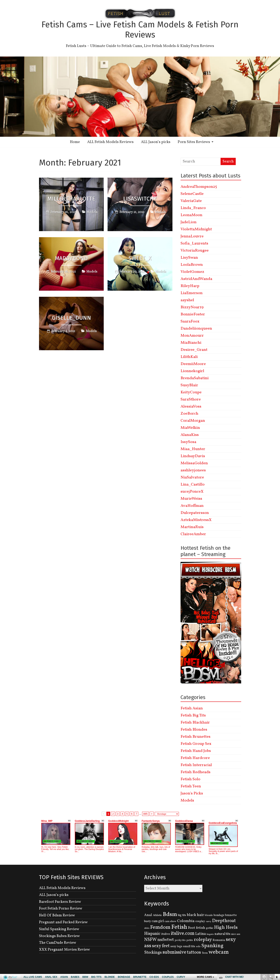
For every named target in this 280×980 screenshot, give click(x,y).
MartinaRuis (192, 527)
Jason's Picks (192, 793)
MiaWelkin (190, 428)
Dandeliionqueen (196, 329)
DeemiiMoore (193, 364)
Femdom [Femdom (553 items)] (160, 927)
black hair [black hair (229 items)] (195, 915)
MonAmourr (192, 336)
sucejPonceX (192, 492)
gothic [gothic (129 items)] (210, 928)
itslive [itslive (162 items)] (166, 934)
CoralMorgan (193, 421)
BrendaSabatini (195, 378)
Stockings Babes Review (59, 936)
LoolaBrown (192, 265)
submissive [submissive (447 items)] (174, 952)
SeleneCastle (192, 194)
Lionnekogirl (192, 371)
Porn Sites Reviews (194, 142)
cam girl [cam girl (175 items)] (158, 921)
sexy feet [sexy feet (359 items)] (161, 946)
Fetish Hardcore (195, 758)
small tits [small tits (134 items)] (189, 946)
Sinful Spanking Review (59, 929)
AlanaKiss (190, 435)
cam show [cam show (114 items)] (170, 921)
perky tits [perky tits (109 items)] (180, 940)
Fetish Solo (190, 779)
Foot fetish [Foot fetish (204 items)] (197, 928)
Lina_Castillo (193, 485)
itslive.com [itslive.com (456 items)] (183, 934)
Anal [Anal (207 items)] (148, 915)
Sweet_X (140, 258)
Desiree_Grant (194, 350)
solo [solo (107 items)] (198, 947)
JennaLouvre (192, 236)
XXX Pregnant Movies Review (64, 950)
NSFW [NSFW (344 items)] (150, 940)
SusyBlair (189, 385)
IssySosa (188, 442)
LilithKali (189, 357)
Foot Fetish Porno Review (61, 908)
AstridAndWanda (196, 279)
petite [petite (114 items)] (190, 940)
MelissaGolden (194, 463)
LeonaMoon (191, 215)
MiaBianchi (191, 343)
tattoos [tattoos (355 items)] (194, 953)
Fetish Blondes (194, 730)
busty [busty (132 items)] (147, 921)
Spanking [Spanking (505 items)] (212, 946)
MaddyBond (71, 258)
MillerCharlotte (71, 199)
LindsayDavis (193, 456)
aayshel (187, 300)
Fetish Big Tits (193, 715)
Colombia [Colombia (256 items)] (186, 921)
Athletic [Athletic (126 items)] (157, 915)
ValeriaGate (191, 201)
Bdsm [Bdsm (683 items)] (170, 914)
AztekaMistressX (196, 520)
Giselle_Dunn (71, 318)
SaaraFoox (190, 321)
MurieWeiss (191, 499)
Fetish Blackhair (195, 723)
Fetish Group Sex (196, 744)
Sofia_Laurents (194, 243)
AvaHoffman (192, 506)
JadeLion (189, 222)
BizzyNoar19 (192, 307)
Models (92, 212)
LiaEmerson (192, 293)
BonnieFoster (193, 314)
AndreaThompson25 (199, 187)
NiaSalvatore (192, 477)
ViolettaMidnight (196, 229)
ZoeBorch (189, 414)
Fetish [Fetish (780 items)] (179, 927)
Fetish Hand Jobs (196, 751)
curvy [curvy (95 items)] (209, 922)
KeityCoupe (191, 392)
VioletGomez (192, 272)
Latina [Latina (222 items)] (201, 934)
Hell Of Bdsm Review (57, 915)
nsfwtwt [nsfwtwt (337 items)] (166, 940)
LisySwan (189, 258)
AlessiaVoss (191, 407)
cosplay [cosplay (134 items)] (200, 921)
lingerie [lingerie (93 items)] (210, 934)
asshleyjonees (193, 470)
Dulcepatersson (195, 513)
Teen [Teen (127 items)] (205, 953)
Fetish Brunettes (195, 737)
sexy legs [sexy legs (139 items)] (176, 946)
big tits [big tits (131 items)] (182, 915)
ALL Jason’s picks (156, 142)
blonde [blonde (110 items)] (209, 915)
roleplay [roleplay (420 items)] (203, 940)
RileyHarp (190, 286)
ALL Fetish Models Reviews (110, 142)
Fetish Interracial (196, 765)
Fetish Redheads (195, 772)
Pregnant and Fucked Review (63, 922)
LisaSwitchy (140, 199)
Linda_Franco (193, 208)
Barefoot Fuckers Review (60, 902)
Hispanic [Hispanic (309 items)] (152, 934)
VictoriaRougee (195, 251)
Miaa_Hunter (193, 449)
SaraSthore (191, 399)
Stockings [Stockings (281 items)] (153, 953)
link (276, 917)
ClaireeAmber (193, 534)
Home (75, 142)
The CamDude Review (58, 943)
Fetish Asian (192, 708)
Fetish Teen (191, 786)
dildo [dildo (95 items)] (147, 928)
